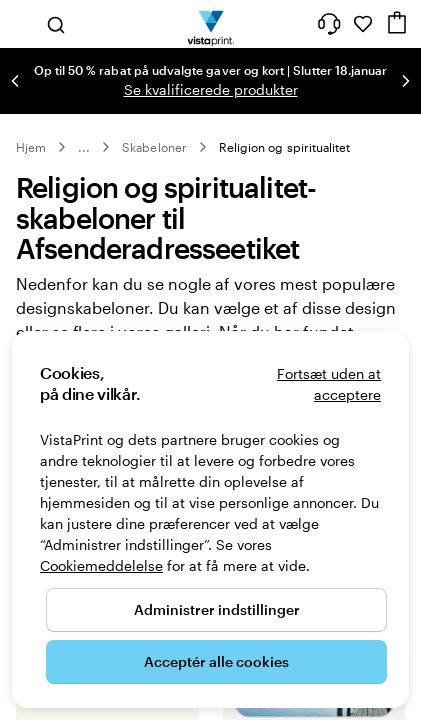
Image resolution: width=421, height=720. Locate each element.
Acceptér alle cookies (216, 661)
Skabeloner (154, 147)
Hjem (31, 147)
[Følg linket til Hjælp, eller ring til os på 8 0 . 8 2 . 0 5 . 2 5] (329, 24)
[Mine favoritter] (363, 24)
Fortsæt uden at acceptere (329, 384)
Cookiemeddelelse (101, 565)
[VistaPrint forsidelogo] (210, 24)
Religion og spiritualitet (285, 147)
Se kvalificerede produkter (211, 89)
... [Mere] (84, 147)
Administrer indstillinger (217, 609)
